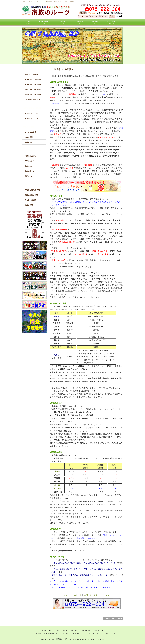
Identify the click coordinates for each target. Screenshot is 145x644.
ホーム (28, 22)
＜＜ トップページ (72, 595)
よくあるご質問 (64, 633)
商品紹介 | (53, 633)
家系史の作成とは (45, 22)
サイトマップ (110, 633)
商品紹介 (63, 22)
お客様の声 (79, 22)
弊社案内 (95, 22)
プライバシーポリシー (94, 633)
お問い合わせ (111, 22)
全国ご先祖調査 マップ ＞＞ (97, 595)
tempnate (101, 639)
